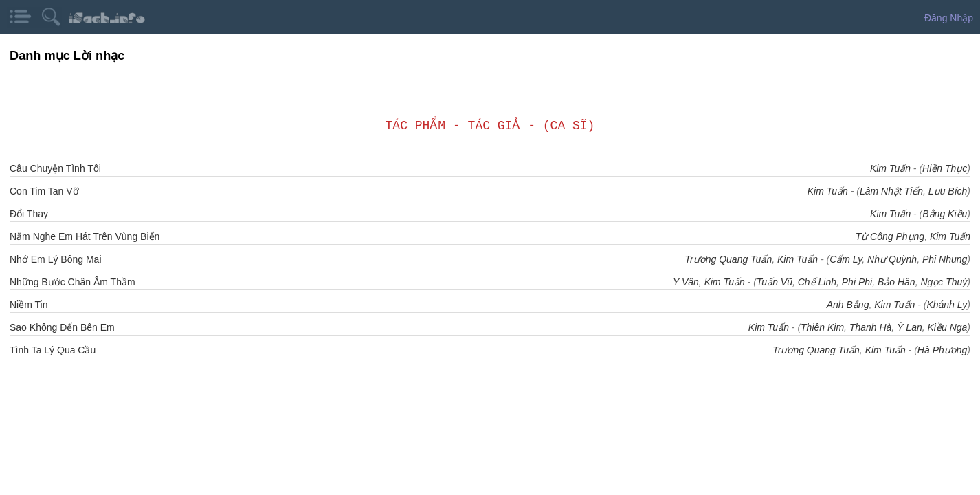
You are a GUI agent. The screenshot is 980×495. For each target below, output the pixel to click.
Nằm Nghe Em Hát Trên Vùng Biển (85, 236)
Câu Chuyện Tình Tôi (55, 168)
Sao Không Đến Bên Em (62, 327)
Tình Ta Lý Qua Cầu (53, 350)
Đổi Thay (29, 214)
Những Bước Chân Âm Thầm (73, 282)
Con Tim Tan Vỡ (44, 191)
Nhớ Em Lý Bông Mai (56, 259)
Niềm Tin (29, 305)
